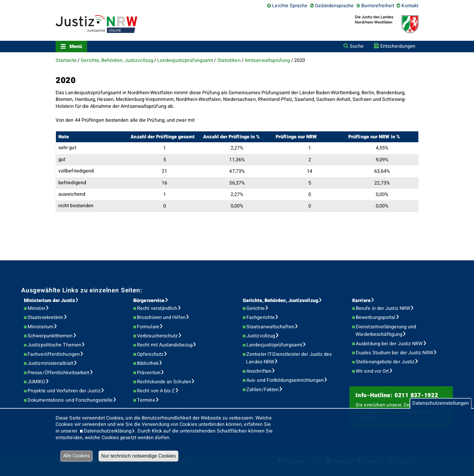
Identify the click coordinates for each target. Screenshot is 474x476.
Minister (36, 308)
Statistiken (229, 60)
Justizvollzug (261, 336)
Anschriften (259, 371)
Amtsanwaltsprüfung (267, 60)
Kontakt (410, 6)
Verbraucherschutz (157, 336)
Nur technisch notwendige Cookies (138, 456)
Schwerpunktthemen (50, 336)
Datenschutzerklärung (108, 431)
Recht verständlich (157, 308)
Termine (146, 400)
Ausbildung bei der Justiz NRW (389, 344)
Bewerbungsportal (376, 317)
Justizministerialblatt (50, 363)
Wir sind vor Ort (372, 371)
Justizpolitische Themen (54, 345)
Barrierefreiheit (378, 6)
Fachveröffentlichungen (54, 354)
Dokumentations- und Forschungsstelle (70, 400)
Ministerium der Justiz (49, 301)
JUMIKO (36, 382)
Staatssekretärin (45, 317)
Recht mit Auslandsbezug (165, 345)
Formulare (148, 327)
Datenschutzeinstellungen (441, 403)
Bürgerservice (149, 301)
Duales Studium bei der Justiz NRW (394, 353)
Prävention (149, 373)
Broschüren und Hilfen (161, 317)
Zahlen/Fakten (263, 390)
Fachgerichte (261, 317)
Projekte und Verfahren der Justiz (64, 391)
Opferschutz (150, 354)
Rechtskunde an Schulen (164, 382)
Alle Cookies (76, 456)
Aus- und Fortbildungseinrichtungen (285, 380)
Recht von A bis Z (156, 391)
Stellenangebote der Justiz (385, 362)
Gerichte (256, 308)
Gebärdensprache (334, 6)
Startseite (66, 60)
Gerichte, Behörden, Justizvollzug (117, 60)
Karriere (361, 301)
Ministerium (41, 327)
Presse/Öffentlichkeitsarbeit (58, 373)
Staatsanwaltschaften (270, 327)
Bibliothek (148, 363)
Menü (76, 47)
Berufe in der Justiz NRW (383, 308)
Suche (357, 46)
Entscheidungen (398, 46)
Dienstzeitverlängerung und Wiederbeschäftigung (386, 331)
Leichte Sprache (290, 6)
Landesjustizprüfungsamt (185, 60)
